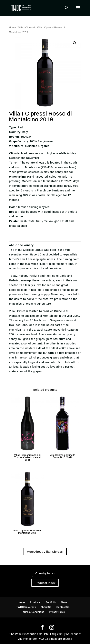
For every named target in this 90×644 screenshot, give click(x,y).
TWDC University (26, 607)
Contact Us (63, 607)
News (64, 602)
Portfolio (51, 602)
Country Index (45, 573)
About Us (46, 607)
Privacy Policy (57, 612)
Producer (35, 602)
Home (12, 27)
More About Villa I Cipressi (45, 552)
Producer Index (45, 583)
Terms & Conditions (33, 612)
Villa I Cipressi (26, 27)
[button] (75, 43)
